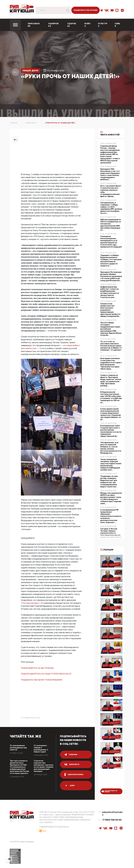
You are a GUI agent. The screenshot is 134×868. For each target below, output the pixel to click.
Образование (34, 25)
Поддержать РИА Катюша (86, 10)
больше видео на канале (109, 791)
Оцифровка (53, 25)
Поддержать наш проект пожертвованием (42, 680)
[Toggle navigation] (15, 25)
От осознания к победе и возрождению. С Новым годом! (41, 749)
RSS (44, 831)
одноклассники (74, 775)
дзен (69, 786)
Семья (117, 25)
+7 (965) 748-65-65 (112, 817)
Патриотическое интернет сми (21, 14)
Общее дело (31, 71)
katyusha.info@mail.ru (113, 812)
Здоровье (72, 25)
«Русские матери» (30, 603)
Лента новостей (110, 133)
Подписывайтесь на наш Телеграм (37, 668)
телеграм (71, 755)
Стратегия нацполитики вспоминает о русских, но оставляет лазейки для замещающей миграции (44, 766)
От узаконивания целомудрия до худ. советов (19, 748)
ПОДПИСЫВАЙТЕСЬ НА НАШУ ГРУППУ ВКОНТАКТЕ (46, 674)
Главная (14, 123)
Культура (103, 25)
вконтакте (72, 764)
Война (87, 25)
